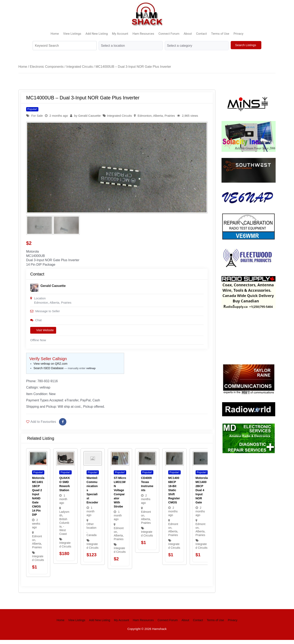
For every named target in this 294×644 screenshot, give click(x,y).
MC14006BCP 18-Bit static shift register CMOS (174, 494)
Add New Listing (97, 34)
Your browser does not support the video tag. (252, 335)
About (188, 34)
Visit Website (43, 332)
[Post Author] (34, 289)
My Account (120, 34)
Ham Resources (143, 34)
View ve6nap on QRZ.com (50, 366)
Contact (202, 34)
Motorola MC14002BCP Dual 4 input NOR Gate (202, 494)
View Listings (72, 34)
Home (55, 34)
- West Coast (63, 534)
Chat (36, 322)
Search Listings (246, 45)
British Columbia (64, 527)
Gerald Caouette (89, 116)
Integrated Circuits (80, 67)
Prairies (170, 116)
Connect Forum (169, 34)
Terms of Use (220, 34)
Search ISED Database (48, 371)
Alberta (158, 116)
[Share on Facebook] (63, 426)
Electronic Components (47, 67)
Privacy (238, 34)
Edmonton (145, 116)
